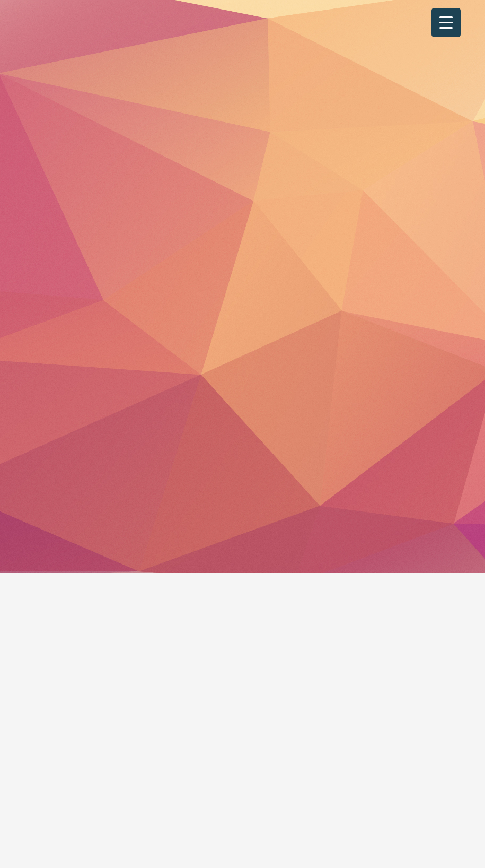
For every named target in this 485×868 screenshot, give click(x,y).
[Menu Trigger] (446, 23)
